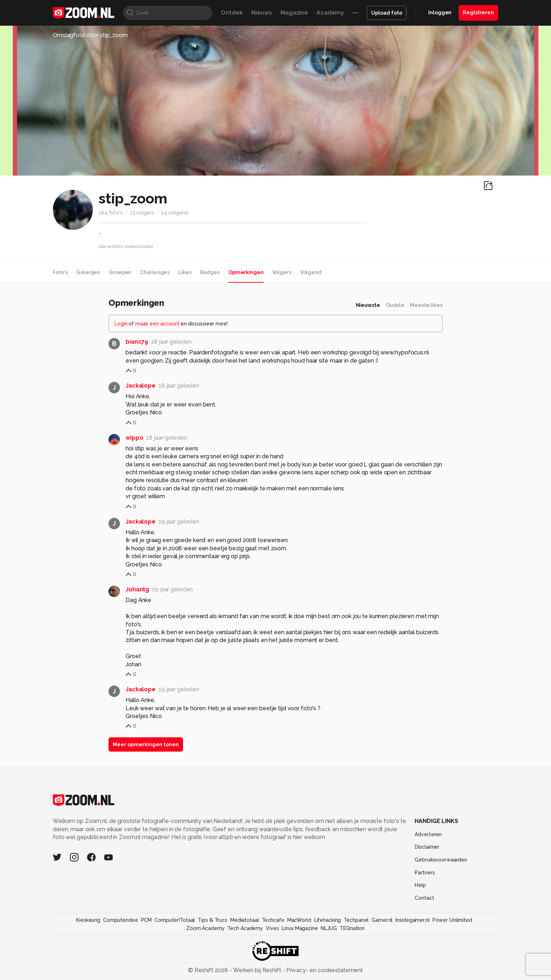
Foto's (60, 272)
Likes (185, 272)
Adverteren (428, 834)
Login (121, 324)
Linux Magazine (300, 928)
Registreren (478, 12)
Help (420, 885)
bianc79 (137, 342)
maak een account (158, 324)
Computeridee (121, 920)
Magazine (294, 13)
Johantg (137, 589)
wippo (134, 438)
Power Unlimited (452, 920)
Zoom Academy (206, 928)
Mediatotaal (245, 920)
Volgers (282, 272)
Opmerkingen (246, 272)
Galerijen (88, 272)
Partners (425, 873)
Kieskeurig (88, 920)
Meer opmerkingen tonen (146, 744)
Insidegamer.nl (412, 920)
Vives (272, 928)
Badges (210, 272)
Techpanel (356, 920)
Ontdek (232, 13)
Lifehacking (328, 920)
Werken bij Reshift (257, 970)
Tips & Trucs (213, 920)
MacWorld (299, 920)
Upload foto (387, 13)
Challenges (155, 272)
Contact (424, 898)
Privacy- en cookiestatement (324, 970)
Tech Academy (245, 928)
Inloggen (440, 12)
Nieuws (262, 13)
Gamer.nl (382, 920)
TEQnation (352, 928)
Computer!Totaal (175, 920)
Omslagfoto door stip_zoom (90, 35)
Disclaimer (427, 847)
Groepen (120, 272)
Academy (330, 13)
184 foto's (111, 213)
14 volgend (175, 213)
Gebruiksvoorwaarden (441, 860)
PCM (146, 920)
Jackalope (141, 386)
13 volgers (142, 213)
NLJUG (329, 928)
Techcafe (273, 920)
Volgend (311, 272)
